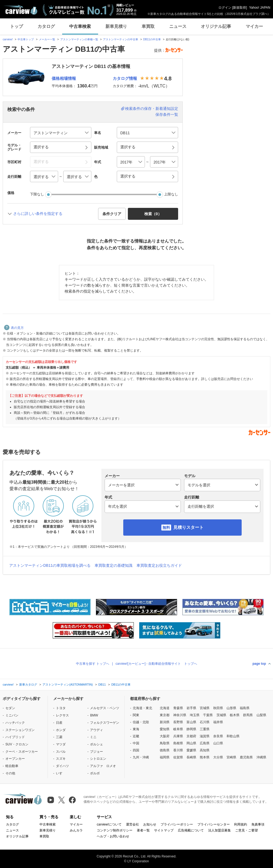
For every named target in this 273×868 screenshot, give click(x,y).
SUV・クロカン (17, 744)
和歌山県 (233, 736)
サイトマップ (164, 830)
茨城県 (221, 715)
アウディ (96, 730)
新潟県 (165, 722)
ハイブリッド (15, 737)
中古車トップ (26, 39)
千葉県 (208, 715)
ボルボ (95, 773)
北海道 (165, 708)
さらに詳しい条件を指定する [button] (38, 214)
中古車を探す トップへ (93, 664)
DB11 (102, 684)
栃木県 (235, 715)
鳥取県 (165, 743)
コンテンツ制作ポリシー (115, 830)
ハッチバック (15, 723)
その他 (10, 773)
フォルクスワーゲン (105, 723)
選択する (128, 176)
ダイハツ (62, 766)
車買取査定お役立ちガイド (159, 565)
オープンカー (15, 759)
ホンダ (61, 730)
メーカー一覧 (47, 39)
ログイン (225, 8)
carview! (8, 39)
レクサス (62, 715)
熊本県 (205, 757)
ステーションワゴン (20, 730)
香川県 (178, 750)
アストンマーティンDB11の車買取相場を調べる (50, 565)
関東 (136, 715)
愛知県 (165, 729)
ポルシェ (96, 744)
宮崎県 (231, 757)
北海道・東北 (142, 708)
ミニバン (12, 715)
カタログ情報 (125, 78)
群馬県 (248, 715)
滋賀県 (205, 736)
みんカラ (76, 830)
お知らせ (150, 824)
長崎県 (191, 757)
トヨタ (61, 708)
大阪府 (165, 736)
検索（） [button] (153, 214)
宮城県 (205, 708)
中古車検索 (80, 26)
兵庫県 (178, 736)
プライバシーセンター (214, 824)
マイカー (254, 26)
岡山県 (191, 743)
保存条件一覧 (167, 114)
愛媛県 (191, 750)
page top (259, 664)
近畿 (136, 736)
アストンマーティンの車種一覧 (79, 39)
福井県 (218, 722)
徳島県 (165, 750)
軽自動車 (12, 766)
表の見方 (14, 328)
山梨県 (261, 715)
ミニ (93, 737)
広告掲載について (191, 830)
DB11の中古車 (152, 39)
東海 (136, 729)
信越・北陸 (141, 722)
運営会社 (132, 824)
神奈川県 (180, 715)
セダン (10, 708)
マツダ (61, 744)
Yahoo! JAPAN (260, 8)
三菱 (59, 737)
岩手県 (191, 708)
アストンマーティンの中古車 (121, 39)
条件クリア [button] (112, 214)
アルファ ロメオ (103, 766)
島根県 (178, 743)
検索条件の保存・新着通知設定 (152, 109)
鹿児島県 (246, 757)
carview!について (109, 824)
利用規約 (241, 824)
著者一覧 (143, 830)
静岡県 (191, 729)
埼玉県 (195, 715)
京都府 (191, 736)
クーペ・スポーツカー (22, 752)
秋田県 (218, 708)
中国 (136, 743)
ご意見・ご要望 (247, 830)
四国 (136, 750)
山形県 (231, 708)
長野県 (178, 722)
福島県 (245, 708)
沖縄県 (261, 757)
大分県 (218, 757)
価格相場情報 (64, 78)
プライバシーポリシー (177, 824)
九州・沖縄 (141, 757)
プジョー (96, 752)
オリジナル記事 (216, 26)
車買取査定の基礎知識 (114, 565)
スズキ (61, 759)
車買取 (148, 26)
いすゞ (61, 773)
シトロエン (98, 759)
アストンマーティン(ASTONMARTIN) (68, 684)
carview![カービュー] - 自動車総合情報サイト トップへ (156, 664)
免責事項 (258, 824)
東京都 (165, 715)
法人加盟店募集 (219, 830)
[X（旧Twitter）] (61, 800)
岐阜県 (178, 729)
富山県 (191, 722)
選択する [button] (41, 147)
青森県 (178, 708)
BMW (94, 715)
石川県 (205, 722)
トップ (16, 26)
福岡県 (165, 757)
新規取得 (239, 8)
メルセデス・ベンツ (105, 708)
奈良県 (218, 736)
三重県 (205, 729)
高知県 (205, 750)
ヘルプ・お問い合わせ (113, 836)
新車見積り (116, 26)
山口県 (218, 743)
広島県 (205, 743)
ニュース (178, 26)
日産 (59, 723)
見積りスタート (188, 527)
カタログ (46, 26)
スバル (61, 752)
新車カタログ (28, 684)
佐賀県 (178, 757)
